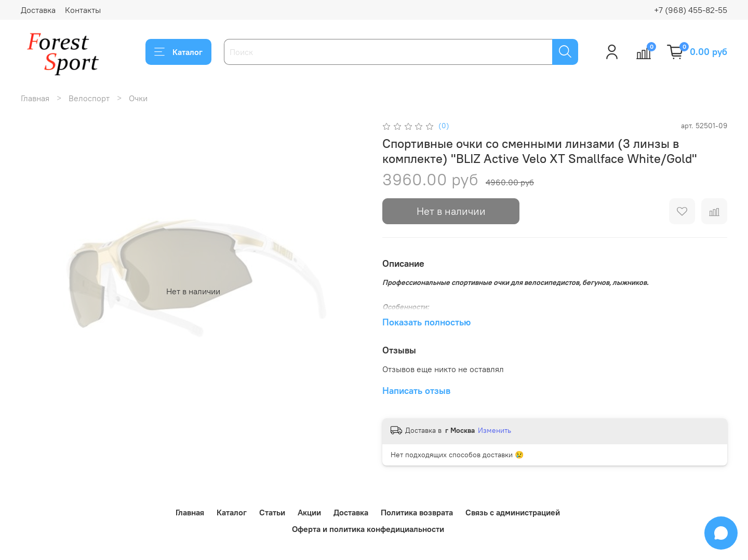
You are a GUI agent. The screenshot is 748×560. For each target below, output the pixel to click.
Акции (309, 512)
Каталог (178, 52)
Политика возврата (417, 512)
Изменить (495, 430)
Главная (35, 98)
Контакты (83, 10)
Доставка (38, 10)
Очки (138, 98)
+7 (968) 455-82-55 (691, 10)
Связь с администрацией (513, 512)
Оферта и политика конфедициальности (368, 529)
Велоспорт (89, 98)
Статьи (272, 512)
